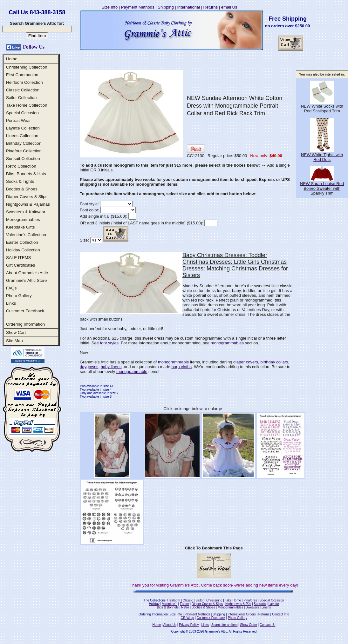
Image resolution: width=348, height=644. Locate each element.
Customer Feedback (25, 311)
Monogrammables (23, 219)
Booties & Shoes (22, 189)
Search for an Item (224, 625)
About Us (170, 625)
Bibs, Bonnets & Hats (26, 174)
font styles (109, 343)
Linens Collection (22, 136)
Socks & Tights (20, 181)
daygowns (89, 367)
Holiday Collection (23, 250)
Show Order (248, 625)
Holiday (154, 604)
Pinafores (250, 600)
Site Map (14, 341)
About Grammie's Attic (27, 273)
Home (12, 59)
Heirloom (174, 600)
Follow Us (34, 47)
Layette (274, 604)
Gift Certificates (20, 265)
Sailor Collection (21, 98)
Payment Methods (138, 7)
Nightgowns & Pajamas (28, 204)
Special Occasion (22, 113)
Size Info (109, 7)
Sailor (200, 600)
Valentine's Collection (26, 235)
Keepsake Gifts (20, 227)
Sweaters (252, 607)
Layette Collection (23, 128)
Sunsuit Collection (23, 159)
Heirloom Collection (24, 82)
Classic (188, 600)
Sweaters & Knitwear (26, 212)
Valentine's (170, 604)
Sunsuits (260, 604)
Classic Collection (23, 90)
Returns (211, 7)
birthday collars (274, 362)
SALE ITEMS (19, 258)
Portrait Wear (18, 120)
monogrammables (227, 343)
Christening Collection (27, 67)
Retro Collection (21, 166)
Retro (185, 607)
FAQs (11, 288)
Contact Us (267, 625)
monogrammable (174, 362)
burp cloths (181, 367)
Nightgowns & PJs (238, 604)
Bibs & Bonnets (168, 607)
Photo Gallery (19, 296)
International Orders (242, 614)
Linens (266, 607)
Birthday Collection (24, 143)
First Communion (22, 75)
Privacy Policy (189, 625)
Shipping (166, 7)
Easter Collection (22, 242)
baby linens (111, 367)
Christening (214, 600)
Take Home (233, 600)
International (188, 7)
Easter (184, 604)
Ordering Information (25, 324)
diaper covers (246, 362)
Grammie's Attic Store (26, 280)
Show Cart (16, 332)
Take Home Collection (27, 105)
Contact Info (281, 614)
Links (11, 303)
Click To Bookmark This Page (214, 548)
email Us (229, 7)
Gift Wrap (188, 618)
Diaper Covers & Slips (27, 197)
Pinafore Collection (24, 151)
